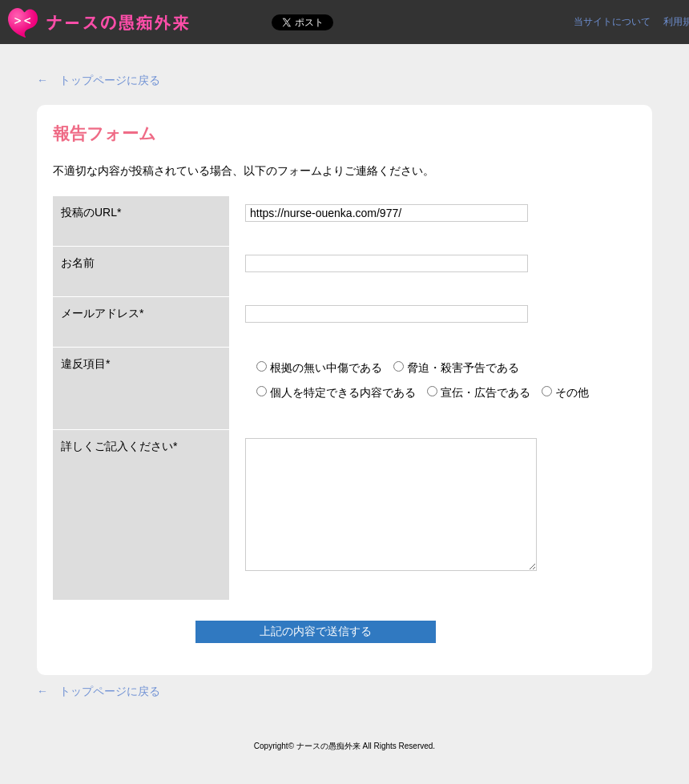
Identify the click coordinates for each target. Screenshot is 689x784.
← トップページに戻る (99, 80)
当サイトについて (612, 22)
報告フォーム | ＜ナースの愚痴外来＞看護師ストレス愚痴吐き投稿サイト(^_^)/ (100, 23)
